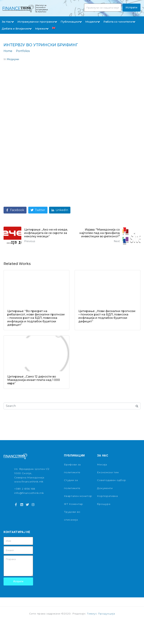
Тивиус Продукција (101, 614)
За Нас (8, 22)
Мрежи (42, 29)
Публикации (71, 22)
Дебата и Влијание (17, 29)
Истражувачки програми (37, 22)
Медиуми (13, 59)
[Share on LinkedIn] (60, 210)
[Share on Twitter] (38, 210)
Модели (93, 22)
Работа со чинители (119, 22)
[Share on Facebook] (15, 210)
